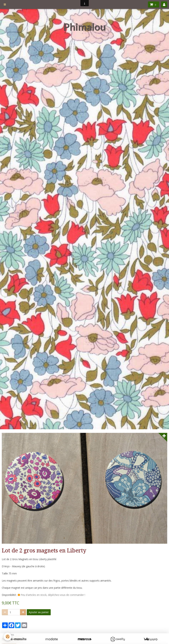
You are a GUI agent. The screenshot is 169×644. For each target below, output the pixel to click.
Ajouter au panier (39, 612)
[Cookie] (8, 637)
